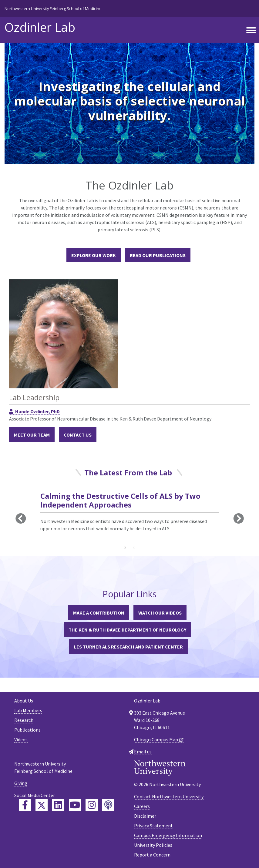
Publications (27, 730)
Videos (21, 739)
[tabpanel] (129, 517)
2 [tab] (134, 548)
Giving (21, 783)
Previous (21, 518)
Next (238, 518)
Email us (143, 752)
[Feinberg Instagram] (92, 805)
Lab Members (28, 710)
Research (24, 720)
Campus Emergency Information (168, 835)
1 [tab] (125, 548)
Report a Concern (152, 855)
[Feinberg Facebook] (25, 805)
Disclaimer (145, 816)
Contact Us (78, 435)
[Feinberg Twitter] (42, 805)
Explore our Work (94, 255)
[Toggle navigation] (251, 31)
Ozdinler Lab (40, 27)
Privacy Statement (153, 826)
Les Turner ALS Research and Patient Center (128, 647)
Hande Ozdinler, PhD (37, 411)
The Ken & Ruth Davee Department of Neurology (127, 630)
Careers (142, 806)
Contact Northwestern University (169, 796)
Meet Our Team (32, 435)
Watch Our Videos (160, 613)
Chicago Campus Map (156, 739)
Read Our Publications (158, 255)
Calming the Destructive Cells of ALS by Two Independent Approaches (120, 500)
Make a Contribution (99, 613)
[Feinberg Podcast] (108, 805)
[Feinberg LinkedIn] (58, 805)
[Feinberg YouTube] (75, 805)
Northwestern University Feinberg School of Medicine (53, 8)
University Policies (153, 845)
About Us (24, 701)
